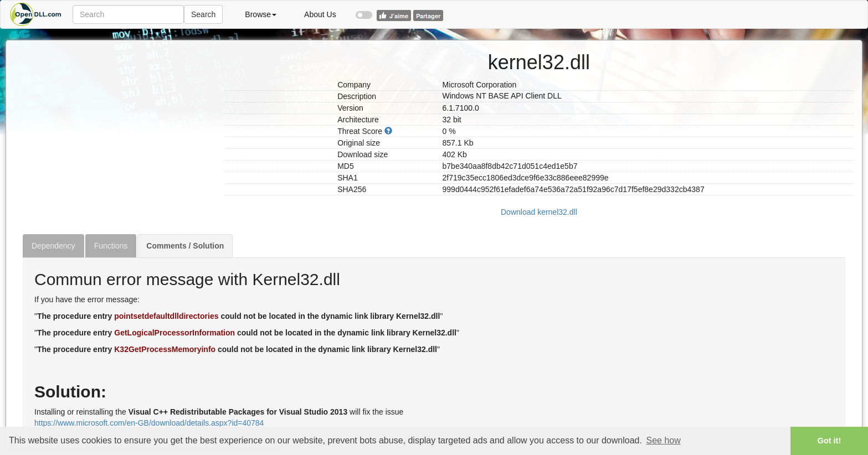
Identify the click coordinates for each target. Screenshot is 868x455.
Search (203, 14)
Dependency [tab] (53, 246)
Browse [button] (261, 14)
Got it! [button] (829, 441)
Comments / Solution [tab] (185, 246)
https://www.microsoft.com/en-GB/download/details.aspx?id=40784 (149, 423)
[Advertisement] (119, 118)
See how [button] (664, 440)
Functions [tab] (111, 246)
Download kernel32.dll (539, 212)
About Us (320, 14)
